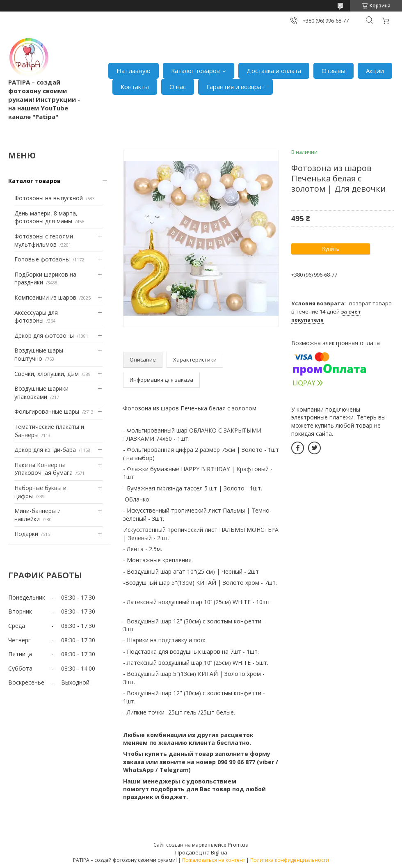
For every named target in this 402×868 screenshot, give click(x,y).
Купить (330, 249)
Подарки (26, 534)
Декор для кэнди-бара (45, 450)
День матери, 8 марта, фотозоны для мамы (46, 217)
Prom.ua (238, 845)
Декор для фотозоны (44, 336)
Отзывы (333, 71)
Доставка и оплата (274, 71)
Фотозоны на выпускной (49, 198)
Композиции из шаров (45, 297)
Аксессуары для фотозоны (36, 317)
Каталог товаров (195, 71)
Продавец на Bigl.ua (201, 852)
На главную (134, 71)
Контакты (135, 87)
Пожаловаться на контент (214, 860)
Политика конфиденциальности (290, 860)
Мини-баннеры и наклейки (38, 515)
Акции (375, 71)
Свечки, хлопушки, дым (47, 374)
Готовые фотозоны (42, 259)
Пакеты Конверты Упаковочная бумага (43, 469)
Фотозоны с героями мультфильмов (44, 240)
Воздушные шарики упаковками (41, 393)
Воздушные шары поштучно (39, 354)
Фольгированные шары (47, 411)
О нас (178, 87)
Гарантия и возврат (235, 87)
